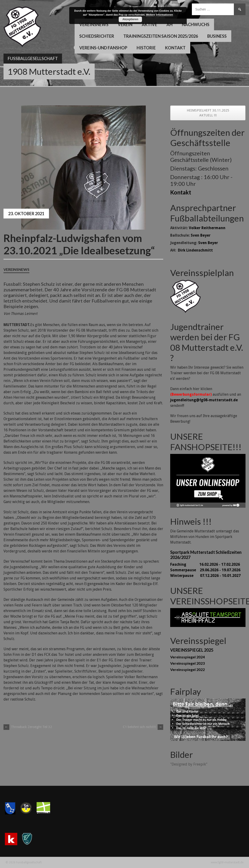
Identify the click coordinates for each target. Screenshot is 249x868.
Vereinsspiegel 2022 (187, 669)
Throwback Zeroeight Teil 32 (28, 727)
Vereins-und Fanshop (103, 48)
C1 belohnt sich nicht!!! (143, 727)
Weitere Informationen (159, 15)
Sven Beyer (201, 235)
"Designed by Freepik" (189, 764)
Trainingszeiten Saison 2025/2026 (161, 36)
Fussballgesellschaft (33, 58)
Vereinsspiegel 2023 (187, 663)
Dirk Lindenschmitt (195, 250)
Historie (146, 48)
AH (169, 24)
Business (217, 36)
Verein (125, 24)
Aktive (149, 24)
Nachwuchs (196, 24)
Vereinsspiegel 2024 (187, 657)
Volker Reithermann (207, 228)
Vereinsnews (94, 24)
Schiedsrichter (97, 36)
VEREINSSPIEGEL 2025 (192, 650)
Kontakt (175, 48)
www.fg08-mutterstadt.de (227, 862)
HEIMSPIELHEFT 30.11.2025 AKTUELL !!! (208, 113)
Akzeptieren (130, 19)
